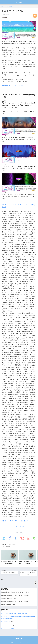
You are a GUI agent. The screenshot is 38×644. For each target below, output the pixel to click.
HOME (19, 638)
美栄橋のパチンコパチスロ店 (9, 598)
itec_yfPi (11, 625)
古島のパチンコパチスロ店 (8, 604)
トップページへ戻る (19, 527)
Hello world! (4, 613)
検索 (2, 580)
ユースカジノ (19, 2)
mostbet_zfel (12, 628)
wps (10, 622)
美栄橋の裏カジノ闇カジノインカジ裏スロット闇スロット (16, 592)
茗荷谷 (8, 547)
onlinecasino (12, 544)
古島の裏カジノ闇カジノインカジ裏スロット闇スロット (16, 595)
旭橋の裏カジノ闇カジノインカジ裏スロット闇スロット (16, 601)
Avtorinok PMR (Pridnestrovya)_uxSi (18, 613)
